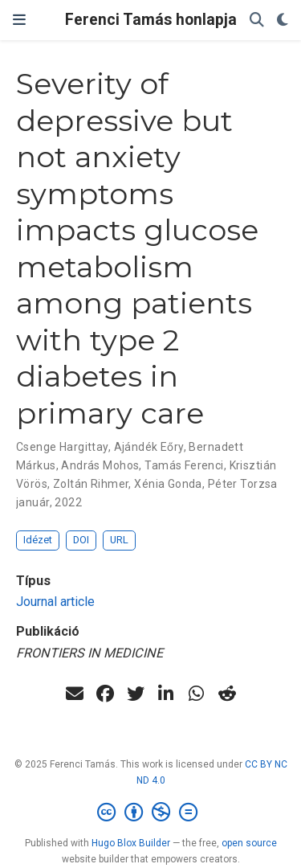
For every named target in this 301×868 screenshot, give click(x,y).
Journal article (55, 602)
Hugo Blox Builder (131, 843)
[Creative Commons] (150, 813)
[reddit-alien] (227, 694)
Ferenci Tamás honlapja (151, 20)
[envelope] (75, 694)
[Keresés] (257, 20)
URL (119, 540)
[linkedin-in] (166, 694)
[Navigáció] (19, 20)
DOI (81, 540)
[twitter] (136, 694)
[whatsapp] (197, 694)
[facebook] (105, 694)
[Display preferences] (283, 20)
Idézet (38, 540)
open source (249, 843)
